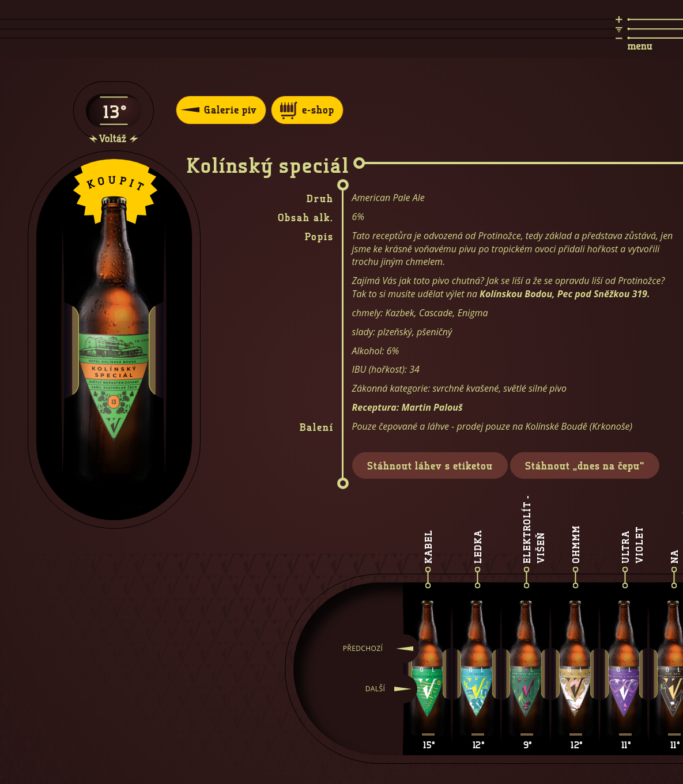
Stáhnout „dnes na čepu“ (585, 465)
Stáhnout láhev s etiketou (430, 465)
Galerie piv (219, 109)
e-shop (307, 110)
